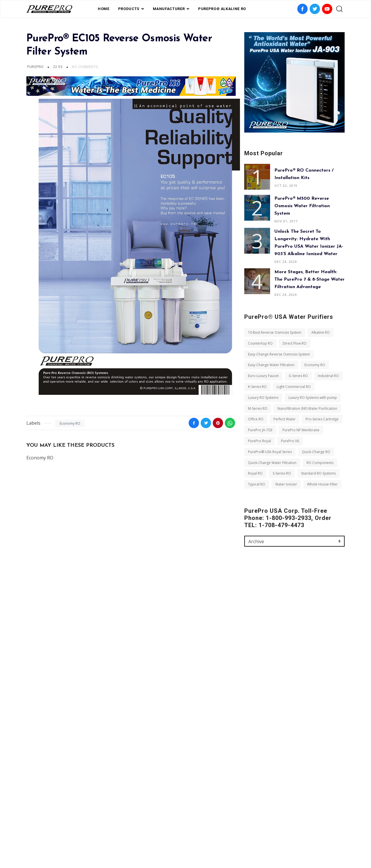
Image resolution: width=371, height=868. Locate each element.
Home (104, 9)
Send (254, 707)
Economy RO (70, 423)
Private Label (180, 839)
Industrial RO (328, 376)
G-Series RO (298, 376)
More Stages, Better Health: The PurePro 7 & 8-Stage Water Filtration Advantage (310, 279)
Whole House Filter (322, 484)
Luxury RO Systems (263, 398)
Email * (251, 628)
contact (208, 839)
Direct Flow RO (295, 343)
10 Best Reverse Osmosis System (275, 332)
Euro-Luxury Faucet (263, 376)
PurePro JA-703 (260, 430)
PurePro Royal (259, 441)
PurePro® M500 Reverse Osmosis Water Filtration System (302, 206)
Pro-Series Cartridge (322, 419)
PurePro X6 (290, 441)
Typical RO (257, 484)
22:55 (58, 67)
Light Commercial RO (294, 387)
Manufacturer (169, 9)
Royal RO (255, 473)
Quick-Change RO (316, 452)
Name (250, 603)
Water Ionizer (286, 484)
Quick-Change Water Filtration (272, 463)
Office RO (256, 419)
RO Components (320, 463)
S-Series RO (282, 473)
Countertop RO (260, 343)
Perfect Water (285, 419)
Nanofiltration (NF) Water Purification (307, 408)
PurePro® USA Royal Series (270, 452)
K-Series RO (257, 387)
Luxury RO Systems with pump (313, 398)
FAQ (158, 839)
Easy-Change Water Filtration (271, 365)
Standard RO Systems (318, 473)
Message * (253, 653)
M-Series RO (258, 408)
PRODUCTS (129, 9)
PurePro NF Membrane (301, 430)
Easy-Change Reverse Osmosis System (279, 354)
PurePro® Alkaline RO (222, 9)
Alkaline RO (321, 332)
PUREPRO (35, 67)
